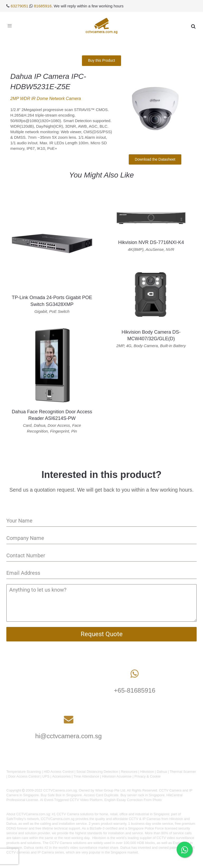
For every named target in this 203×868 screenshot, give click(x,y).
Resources (129, 772)
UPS (46, 776)
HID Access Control (59, 772)
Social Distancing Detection (97, 772)
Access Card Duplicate (101, 795)
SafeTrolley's (16, 819)
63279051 (19, 6)
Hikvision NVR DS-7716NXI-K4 (151, 242)
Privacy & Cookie (147, 776)
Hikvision (147, 772)
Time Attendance (86, 776)
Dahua (162, 772)
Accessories (61, 776)
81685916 (43, 6)
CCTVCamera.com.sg (33, 814)
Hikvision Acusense (117, 776)
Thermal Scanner (183, 772)
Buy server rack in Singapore (142, 795)
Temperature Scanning (24, 772)
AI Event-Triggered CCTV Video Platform (71, 800)
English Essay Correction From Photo (133, 800)
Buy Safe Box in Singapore (61, 795)
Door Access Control (24, 776)
